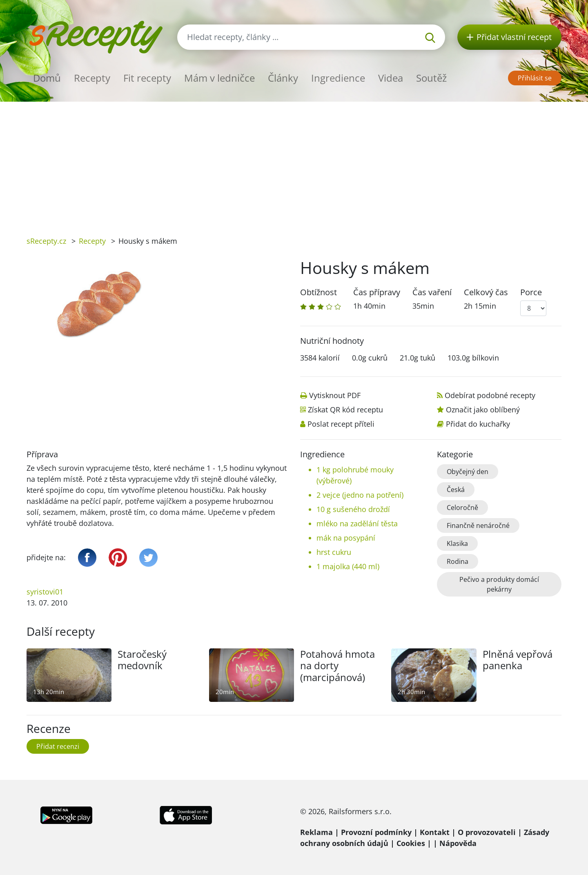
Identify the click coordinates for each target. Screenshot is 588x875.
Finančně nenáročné (478, 525)
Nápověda (458, 843)
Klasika (457, 543)
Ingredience (338, 78)
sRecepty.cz (46, 241)
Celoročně (462, 508)
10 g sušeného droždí (353, 509)
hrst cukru (334, 552)
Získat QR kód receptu (345, 410)
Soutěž (431, 78)
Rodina (458, 561)
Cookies (411, 843)
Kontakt (435, 832)
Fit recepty (147, 78)
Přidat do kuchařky (478, 424)
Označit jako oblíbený (483, 410)
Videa (391, 78)
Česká (456, 490)
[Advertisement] (294, 163)
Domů (47, 78)
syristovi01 (45, 592)
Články (283, 78)
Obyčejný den (468, 472)
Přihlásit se (535, 78)
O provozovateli (487, 832)
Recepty (92, 78)
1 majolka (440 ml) (348, 566)
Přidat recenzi (58, 746)
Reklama (316, 832)
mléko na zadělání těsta (357, 523)
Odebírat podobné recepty (490, 395)
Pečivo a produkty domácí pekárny (499, 584)
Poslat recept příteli (341, 424)
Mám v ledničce (219, 78)
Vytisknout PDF (335, 395)
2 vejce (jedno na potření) (360, 495)
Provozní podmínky (376, 832)
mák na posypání (346, 538)
